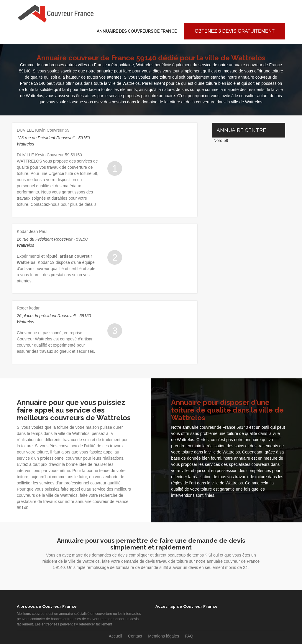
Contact (135, 636)
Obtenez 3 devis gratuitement (235, 31)
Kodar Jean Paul (32, 231)
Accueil (115, 636)
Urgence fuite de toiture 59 (73, 173)
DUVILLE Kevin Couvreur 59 (43, 130)
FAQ (189, 636)
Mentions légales (164, 636)
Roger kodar (28, 308)
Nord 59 (221, 140)
